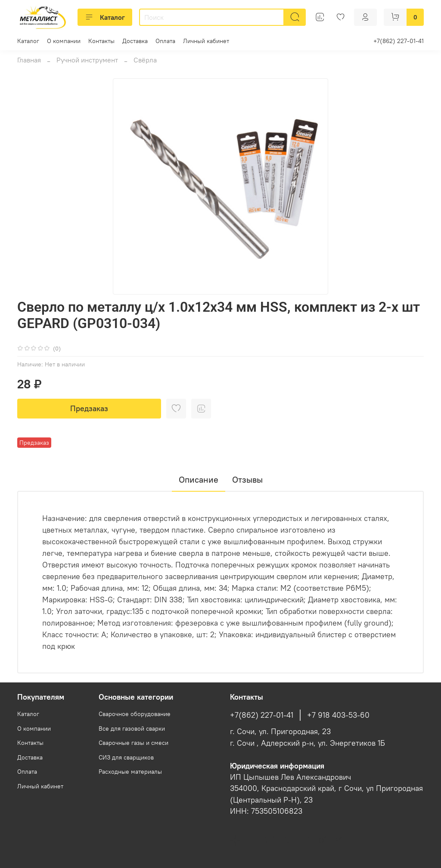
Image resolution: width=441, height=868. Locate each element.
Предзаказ (89, 408)
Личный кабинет (206, 41)
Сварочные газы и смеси (134, 743)
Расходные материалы (130, 772)
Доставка (135, 41)
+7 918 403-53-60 (338, 715)
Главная (29, 60)
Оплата (165, 41)
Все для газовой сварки (132, 728)
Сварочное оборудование (135, 714)
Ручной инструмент (87, 60)
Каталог (105, 17)
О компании (64, 41)
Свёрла (145, 60)
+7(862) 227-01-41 (399, 41)
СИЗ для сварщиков (126, 757)
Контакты (101, 41)
